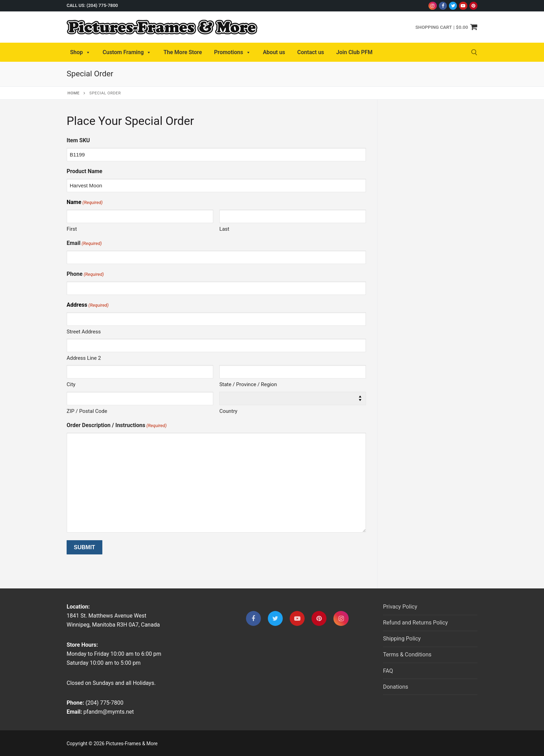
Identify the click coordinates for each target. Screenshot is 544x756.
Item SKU (78, 140)
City (71, 384)
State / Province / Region (248, 384)
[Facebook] (443, 6)
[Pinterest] (473, 6)
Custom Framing (127, 52)
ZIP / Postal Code (87, 411)
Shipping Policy (402, 639)
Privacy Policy (400, 607)
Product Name (84, 171)
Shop (80, 52)
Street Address (84, 332)
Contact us (311, 52)
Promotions (232, 52)
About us (274, 52)
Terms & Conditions (407, 655)
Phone (85, 274)
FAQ (388, 671)
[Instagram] (432, 6)
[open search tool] (474, 52)
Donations (396, 687)
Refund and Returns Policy (415, 623)
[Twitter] (453, 6)
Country (228, 411)
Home (74, 93)
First (72, 229)
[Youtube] (463, 6)
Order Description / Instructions (117, 426)
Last (224, 229)
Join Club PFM (354, 52)
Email (84, 243)
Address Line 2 (84, 358)
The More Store (183, 52)
